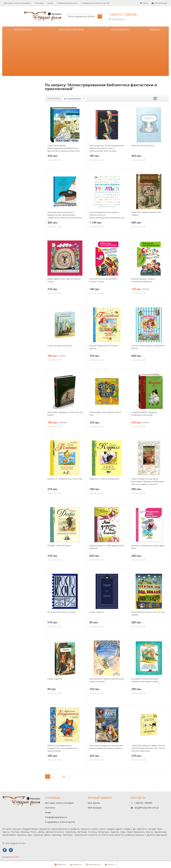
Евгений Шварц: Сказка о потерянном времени (143, 280)
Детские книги (23, 30)
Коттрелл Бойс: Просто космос (62, 612)
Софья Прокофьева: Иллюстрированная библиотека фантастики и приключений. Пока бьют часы (64, 148)
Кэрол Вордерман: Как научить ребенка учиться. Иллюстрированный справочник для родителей (107, 215)
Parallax (16, 857)
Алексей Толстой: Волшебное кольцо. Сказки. (103, 280)
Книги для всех (120, 30)
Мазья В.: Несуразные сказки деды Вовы (148, 547)
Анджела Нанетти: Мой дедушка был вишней (107, 547)
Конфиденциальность (67, 3)
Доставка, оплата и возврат (17, 3)
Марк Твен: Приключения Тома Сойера (146, 214)
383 (64, 776)
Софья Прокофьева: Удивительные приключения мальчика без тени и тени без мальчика (148, 748)
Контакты (39, 3)
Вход (144, 3)
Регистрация (159, 3)
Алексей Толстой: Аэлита (143, 145)
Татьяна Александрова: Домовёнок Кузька (148, 347)
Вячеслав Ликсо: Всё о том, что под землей (148, 613)
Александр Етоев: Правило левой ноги (105, 414)
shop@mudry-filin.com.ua (147, 808)
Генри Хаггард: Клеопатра (60, 345)
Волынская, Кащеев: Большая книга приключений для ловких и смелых (106, 747)
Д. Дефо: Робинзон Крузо (59, 545)
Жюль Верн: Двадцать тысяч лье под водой (65, 414)
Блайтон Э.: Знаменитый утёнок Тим (65, 479)
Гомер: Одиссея (97, 612)
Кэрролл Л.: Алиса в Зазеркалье (104, 479)
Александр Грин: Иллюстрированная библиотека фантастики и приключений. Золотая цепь (107, 148)
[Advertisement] (85, 55)
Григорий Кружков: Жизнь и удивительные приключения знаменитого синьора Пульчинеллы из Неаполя (65, 215)
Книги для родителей (71, 30)
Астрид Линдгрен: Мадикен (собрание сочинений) (144, 414)
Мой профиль (95, 808)
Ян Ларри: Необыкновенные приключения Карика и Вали (145, 680)
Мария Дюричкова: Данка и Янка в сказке (64, 280)
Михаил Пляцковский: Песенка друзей (104, 347)
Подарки (155, 30)
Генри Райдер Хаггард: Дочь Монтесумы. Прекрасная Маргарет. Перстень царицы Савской (148, 481)
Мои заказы (94, 803)
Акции (50, 3)
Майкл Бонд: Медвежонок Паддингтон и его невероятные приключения (63, 748)
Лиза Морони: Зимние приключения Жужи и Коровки (107, 680)
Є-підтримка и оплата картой (95, 3)
